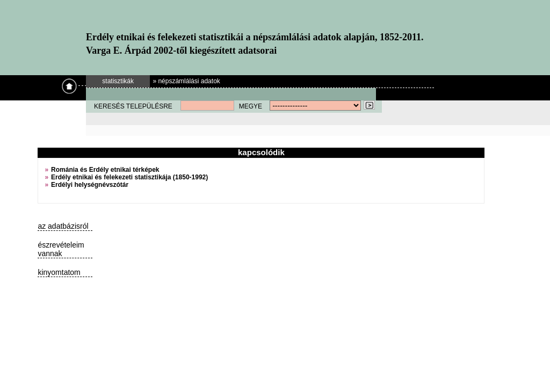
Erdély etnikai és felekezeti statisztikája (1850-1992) (129, 177)
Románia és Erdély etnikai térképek (105, 170)
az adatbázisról (63, 226)
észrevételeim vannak (61, 249)
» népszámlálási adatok (186, 81)
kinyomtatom (59, 272)
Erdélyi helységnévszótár (90, 185)
